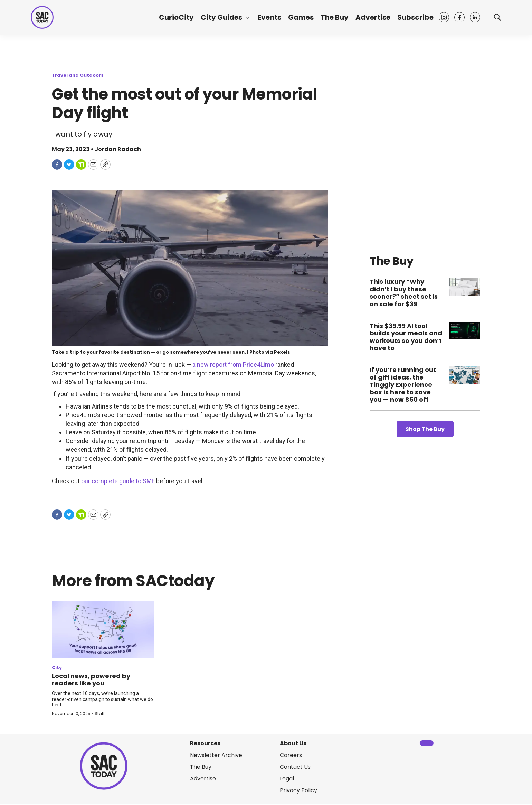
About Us (293, 743)
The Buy (335, 17)
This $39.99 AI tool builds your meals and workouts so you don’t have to (406, 337)
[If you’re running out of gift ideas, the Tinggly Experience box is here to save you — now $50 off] (465, 375)
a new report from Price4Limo (233, 364)
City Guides (221, 17)
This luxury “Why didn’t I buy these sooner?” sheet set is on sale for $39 (404, 293)
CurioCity (176, 17)
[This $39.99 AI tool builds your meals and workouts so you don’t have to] (465, 331)
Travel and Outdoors (78, 75)
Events (269, 17)
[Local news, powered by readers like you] (103, 629)
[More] (247, 17)
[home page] (42, 17)
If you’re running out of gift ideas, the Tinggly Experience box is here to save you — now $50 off (403, 385)
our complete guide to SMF (118, 481)
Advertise (373, 17)
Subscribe (415, 17)
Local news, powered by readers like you (91, 680)
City (57, 668)
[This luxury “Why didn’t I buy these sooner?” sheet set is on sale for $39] (465, 287)
